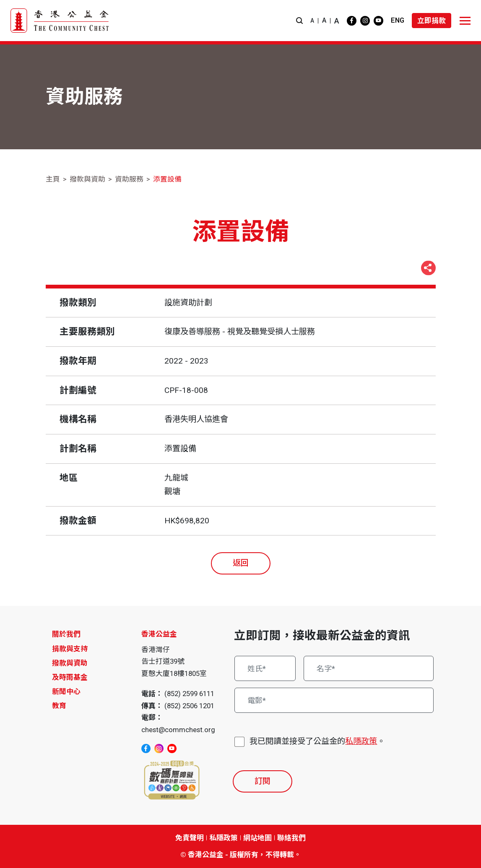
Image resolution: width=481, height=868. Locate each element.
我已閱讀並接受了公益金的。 (317, 742)
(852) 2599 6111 (189, 694)
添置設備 (167, 179)
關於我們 (66, 634)
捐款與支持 (70, 649)
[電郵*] (334, 700)
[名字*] (369, 668)
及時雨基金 (70, 677)
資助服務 (129, 179)
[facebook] (352, 21)
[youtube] (378, 21)
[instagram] (365, 21)
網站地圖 (257, 838)
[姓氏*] (265, 668)
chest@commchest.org (178, 730)
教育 (59, 706)
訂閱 (263, 781)
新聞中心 (66, 691)
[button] (299, 21)
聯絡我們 (291, 838)
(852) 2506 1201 (189, 706)
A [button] (312, 21)
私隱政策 (361, 741)
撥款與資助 (87, 179)
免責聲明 (190, 838)
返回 (241, 563)
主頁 (53, 179)
